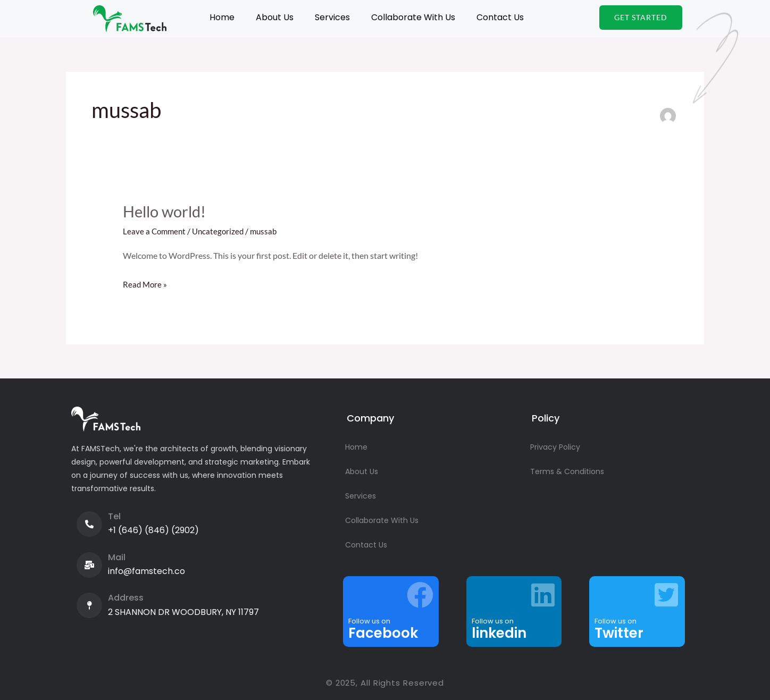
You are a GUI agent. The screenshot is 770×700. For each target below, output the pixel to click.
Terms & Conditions (567, 471)
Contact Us (500, 17)
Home (222, 17)
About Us (275, 17)
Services (332, 17)
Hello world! (167, 211)
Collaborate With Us (413, 17)
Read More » (146, 283)
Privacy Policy (555, 447)
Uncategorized (221, 231)
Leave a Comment (156, 231)
